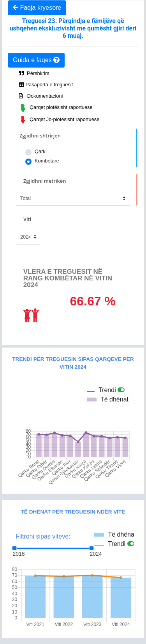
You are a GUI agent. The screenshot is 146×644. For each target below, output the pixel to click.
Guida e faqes (36, 60)
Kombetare (47, 161)
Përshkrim (34, 73)
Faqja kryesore (37, 8)
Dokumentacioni (41, 96)
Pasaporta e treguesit (46, 85)
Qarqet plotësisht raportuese (56, 108)
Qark (40, 151)
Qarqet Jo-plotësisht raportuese (59, 120)
